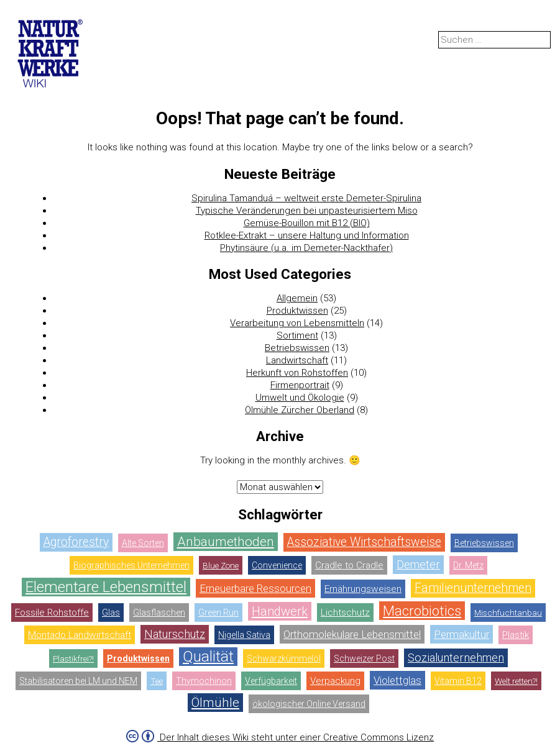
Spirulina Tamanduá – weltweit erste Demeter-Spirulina (306, 198)
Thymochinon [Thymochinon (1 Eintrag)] (204, 681)
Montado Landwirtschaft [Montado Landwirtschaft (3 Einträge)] (80, 635)
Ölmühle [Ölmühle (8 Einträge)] (215, 703)
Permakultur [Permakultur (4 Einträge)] (461, 634)
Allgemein (297, 298)
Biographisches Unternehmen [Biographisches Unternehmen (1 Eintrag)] (131, 565)
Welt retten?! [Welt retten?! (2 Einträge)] (516, 681)
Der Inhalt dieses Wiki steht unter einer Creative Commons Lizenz (296, 737)
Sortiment (297, 335)
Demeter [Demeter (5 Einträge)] (418, 564)
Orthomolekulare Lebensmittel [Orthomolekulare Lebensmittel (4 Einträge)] (352, 634)
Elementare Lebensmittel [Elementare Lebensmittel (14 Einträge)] (106, 587)
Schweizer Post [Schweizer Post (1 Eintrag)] (364, 658)
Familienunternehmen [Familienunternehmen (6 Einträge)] (473, 588)
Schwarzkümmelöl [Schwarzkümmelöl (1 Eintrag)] (284, 658)
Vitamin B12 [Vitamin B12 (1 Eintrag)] (458, 681)
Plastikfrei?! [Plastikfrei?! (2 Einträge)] (73, 658)
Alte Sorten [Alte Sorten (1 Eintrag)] (143, 543)
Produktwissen (297, 311)
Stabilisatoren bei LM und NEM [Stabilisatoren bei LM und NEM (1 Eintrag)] (78, 681)
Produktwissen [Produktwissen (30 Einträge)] (138, 658)
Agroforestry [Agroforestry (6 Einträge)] (76, 542)
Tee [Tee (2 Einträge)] (157, 681)
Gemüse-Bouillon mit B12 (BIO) (307, 223)
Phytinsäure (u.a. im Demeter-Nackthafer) (306, 248)
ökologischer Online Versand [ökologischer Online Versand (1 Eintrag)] (309, 704)
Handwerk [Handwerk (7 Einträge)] (280, 611)
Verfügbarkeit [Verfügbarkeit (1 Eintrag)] (271, 681)
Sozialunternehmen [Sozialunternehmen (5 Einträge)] (456, 658)
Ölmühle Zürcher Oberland (300, 410)
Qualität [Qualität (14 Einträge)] (208, 656)
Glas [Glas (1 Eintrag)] (111, 613)
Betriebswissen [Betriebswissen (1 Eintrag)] (484, 543)
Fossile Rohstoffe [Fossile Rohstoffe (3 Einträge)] (52, 613)
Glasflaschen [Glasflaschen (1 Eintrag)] (159, 613)
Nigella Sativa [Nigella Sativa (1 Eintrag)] (244, 635)
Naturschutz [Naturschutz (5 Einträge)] (175, 634)
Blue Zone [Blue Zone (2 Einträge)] (221, 565)
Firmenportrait (300, 385)
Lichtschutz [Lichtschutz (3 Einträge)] (345, 613)
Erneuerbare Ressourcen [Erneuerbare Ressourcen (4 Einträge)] (255, 588)
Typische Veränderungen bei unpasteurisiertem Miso (307, 211)
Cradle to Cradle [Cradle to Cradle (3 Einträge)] (349, 565)
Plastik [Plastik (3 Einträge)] (516, 635)
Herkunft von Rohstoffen (297, 373)
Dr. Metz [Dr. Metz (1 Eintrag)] (468, 565)
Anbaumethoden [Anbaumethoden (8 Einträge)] (226, 542)
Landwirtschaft (297, 360)
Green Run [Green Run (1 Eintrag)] (218, 613)
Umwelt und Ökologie (300, 398)
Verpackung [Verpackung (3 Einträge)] (335, 681)
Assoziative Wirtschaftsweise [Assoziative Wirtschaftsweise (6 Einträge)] (364, 542)
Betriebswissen (297, 348)
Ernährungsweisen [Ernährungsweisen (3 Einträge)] (363, 589)
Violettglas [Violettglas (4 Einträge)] (397, 680)
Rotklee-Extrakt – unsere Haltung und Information (307, 235)
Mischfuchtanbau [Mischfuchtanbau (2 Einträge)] (508, 613)
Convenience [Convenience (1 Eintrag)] (277, 565)
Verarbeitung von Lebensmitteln (297, 323)
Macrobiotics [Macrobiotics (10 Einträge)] (422, 611)
